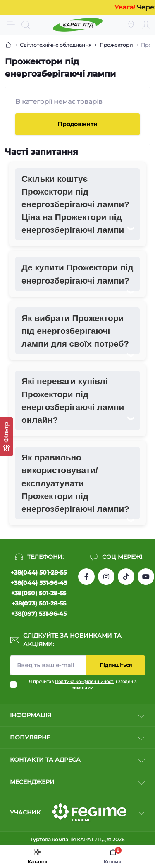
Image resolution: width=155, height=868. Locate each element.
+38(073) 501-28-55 (39, 603)
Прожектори (116, 45)
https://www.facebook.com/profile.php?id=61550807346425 (86, 577)
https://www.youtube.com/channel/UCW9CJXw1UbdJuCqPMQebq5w (146, 577)
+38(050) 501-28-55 (39, 593)
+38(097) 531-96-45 (39, 614)
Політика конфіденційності (85, 681)
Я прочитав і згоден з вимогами (83, 685)
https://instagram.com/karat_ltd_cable (106, 577)
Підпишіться (116, 665)
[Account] (146, 25)
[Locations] (131, 25)
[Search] (26, 25)
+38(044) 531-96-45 (39, 583)
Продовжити (77, 124)
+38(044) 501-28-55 (39, 572)
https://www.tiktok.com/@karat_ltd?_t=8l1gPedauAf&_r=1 (126, 577)
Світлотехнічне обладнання (56, 45)
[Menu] (11, 25)
